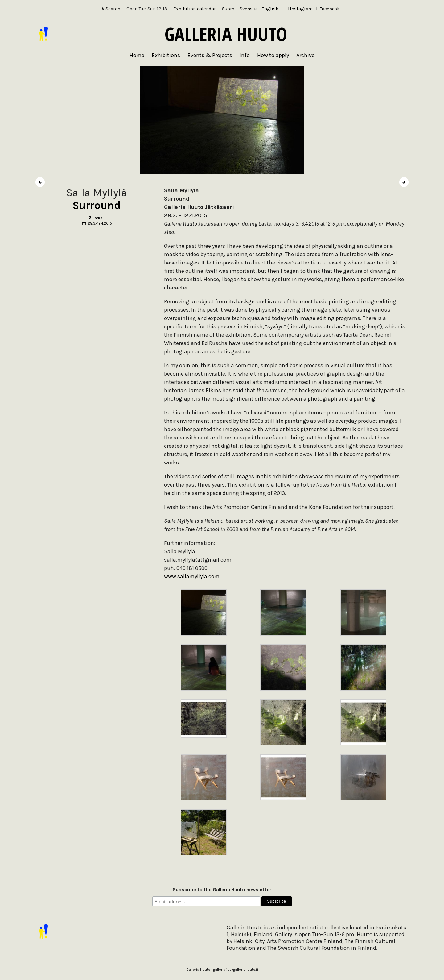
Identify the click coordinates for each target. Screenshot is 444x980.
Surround (97, 205)
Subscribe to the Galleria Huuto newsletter (222, 889)
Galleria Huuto (226, 34)
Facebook (328, 9)
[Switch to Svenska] (249, 9)
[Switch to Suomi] (229, 9)
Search (111, 9)
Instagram (300, 9)
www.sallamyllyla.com (192, 576)
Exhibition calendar (195, 9)
